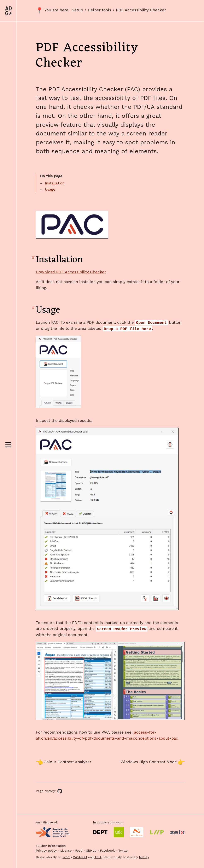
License (66, 851)
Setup (77, 10)
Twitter (124, 851)
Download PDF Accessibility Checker (71, 272)
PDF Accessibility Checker (141, 10)
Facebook (107, 851)
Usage (50, 189)
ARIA (98, 857)
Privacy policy (46, 851)
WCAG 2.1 (80, 857)
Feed (79, 851)
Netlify (144, 857)
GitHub (91, 851)
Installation (55, 183)
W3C (66, 857)
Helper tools (100, 10)
